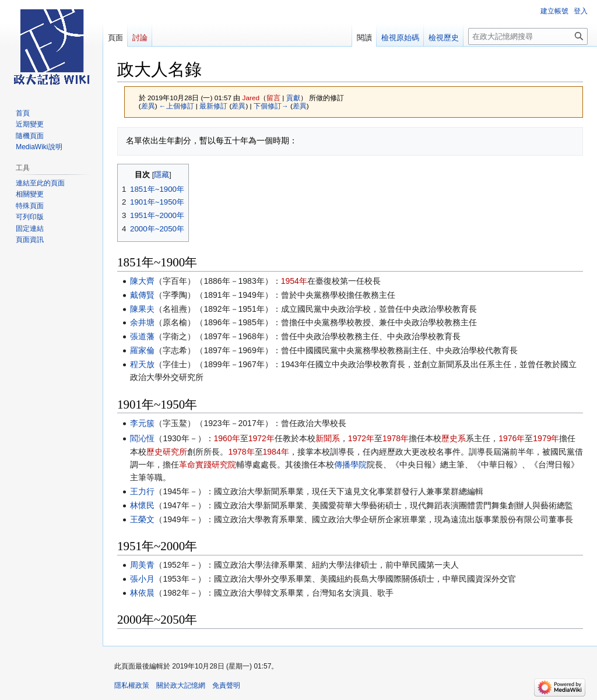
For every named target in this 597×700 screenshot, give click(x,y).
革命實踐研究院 (208, 465)
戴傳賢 (142, 295)
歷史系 (454, 438)
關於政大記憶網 (181, 685)
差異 (148, 106)
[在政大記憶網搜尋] (528, 36)
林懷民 (142, 505)
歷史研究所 (167, 452)
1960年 (227, 438)
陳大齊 (142, 281)
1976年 (512, 438)
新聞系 (328, 438)
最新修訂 (213, 106)
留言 (273, 98)
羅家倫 (142, 350)
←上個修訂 (177, 106)
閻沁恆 (142, 438)
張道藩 (142, 336)
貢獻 (293, 98)
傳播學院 (350, 465)
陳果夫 (142, 309)
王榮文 (142, 519)
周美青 (142, 565)
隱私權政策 (132, 685)
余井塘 (142, 322)
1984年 (276, 452)
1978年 (396, 438)
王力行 (142, 491)
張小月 (142, 579)
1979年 (546, 438)
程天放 (142, 364)
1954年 (294, 281)
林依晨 (142, 593)
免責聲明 (226, 685)
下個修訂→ (271, 106)
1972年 (261, 438)
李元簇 (142, 423)
